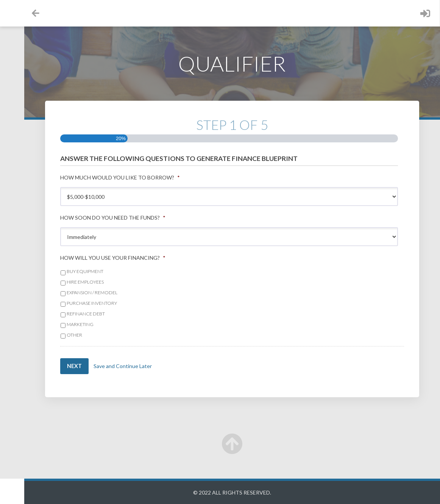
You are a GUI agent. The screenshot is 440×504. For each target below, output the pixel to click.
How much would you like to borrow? (151, 177)
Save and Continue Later (156, 366)
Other (105, 335)
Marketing (111, 324)
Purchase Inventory (123, 303)
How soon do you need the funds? (144, 218)
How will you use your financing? (144, 258)
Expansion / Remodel (123, 293)
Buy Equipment (116, 271)
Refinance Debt (117, 314)
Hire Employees (116, 282)
